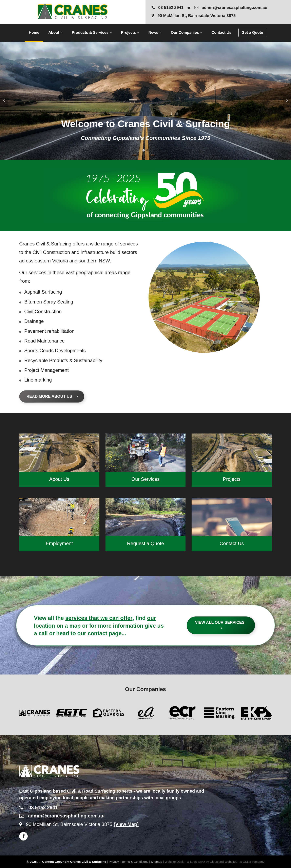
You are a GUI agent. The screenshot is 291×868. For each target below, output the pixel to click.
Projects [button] (130, 32)
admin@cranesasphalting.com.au (231, 7)
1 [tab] (144, 150)
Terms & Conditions (135, 862)
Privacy (114, 862)
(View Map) (126, 824)
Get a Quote (252, 32)
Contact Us (221, 32)
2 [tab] (147, 150)
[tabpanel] (145, 101)
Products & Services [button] (92, 32)
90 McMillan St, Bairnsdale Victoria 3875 (194, 16)
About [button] (55, 32)
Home (34, 32)
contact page (105, 633)
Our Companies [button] (187, 32)
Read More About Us (52, 396)
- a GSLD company (251, 862)
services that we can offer (99, 618)
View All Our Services (221, 625)
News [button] (155, 32)
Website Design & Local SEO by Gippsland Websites (201, 862)
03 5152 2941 (168, 7)
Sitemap (156, 862)
